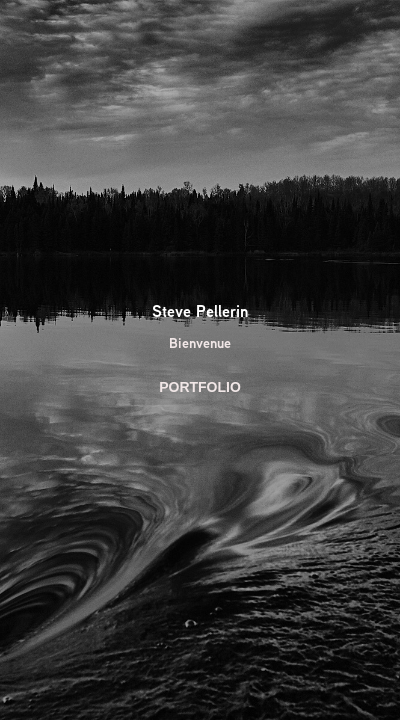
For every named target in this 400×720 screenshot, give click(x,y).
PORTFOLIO (200, 387)
